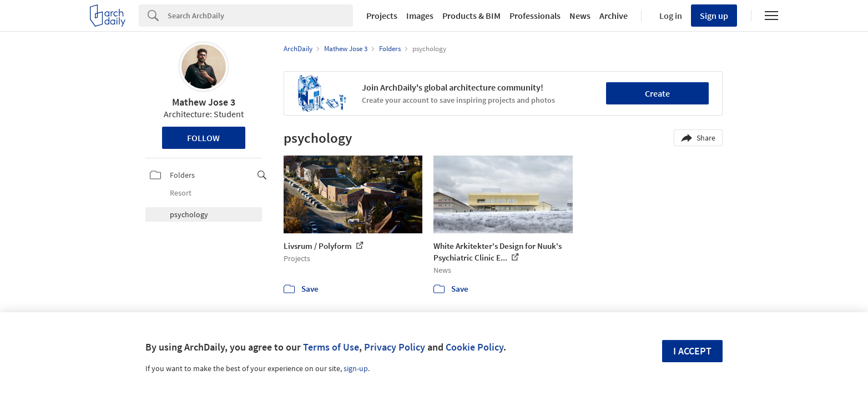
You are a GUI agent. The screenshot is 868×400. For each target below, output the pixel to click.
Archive (614, 16)
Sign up (714, 16)
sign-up (356, 368)
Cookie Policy (475, 347)
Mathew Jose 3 (204, 102)
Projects (382, 16)
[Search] (260, 16)
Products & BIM (471, 16)
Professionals (535, 16)
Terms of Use (331, 347)
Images (420, 16)
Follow (203, 138)
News (580, 16)
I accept (692, 351)
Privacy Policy (395, 347)
